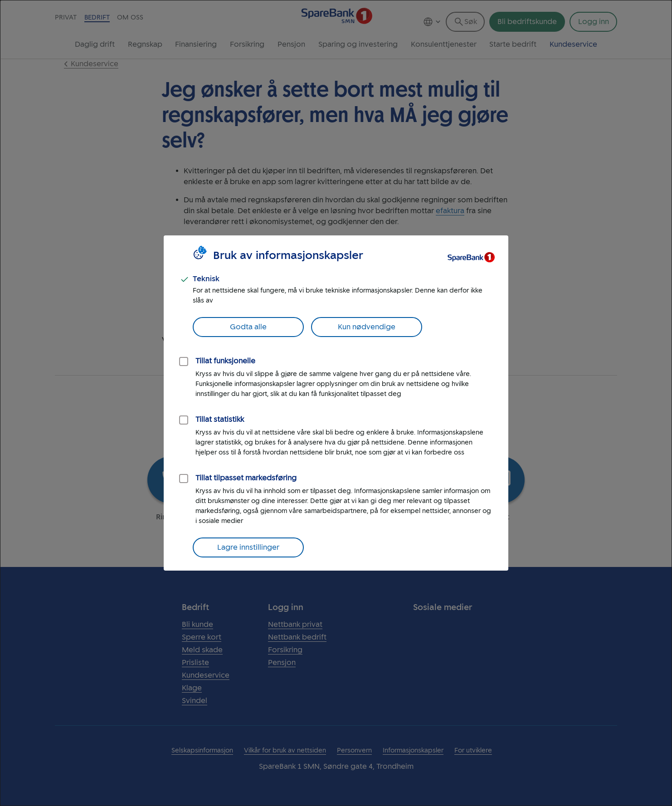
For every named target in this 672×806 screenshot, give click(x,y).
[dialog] (336, 403)
